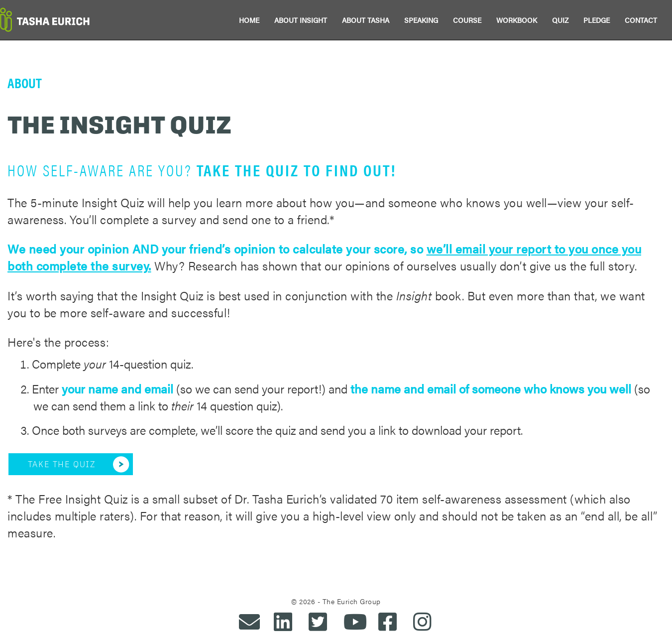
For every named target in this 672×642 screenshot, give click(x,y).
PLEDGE (597, 20)
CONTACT (641, 20)
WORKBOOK (517, 20)
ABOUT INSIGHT (301, 20)
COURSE (467, 20)
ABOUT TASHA (366, 20)
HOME (249, 20)
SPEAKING (421, 20)
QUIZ (560, 20)
